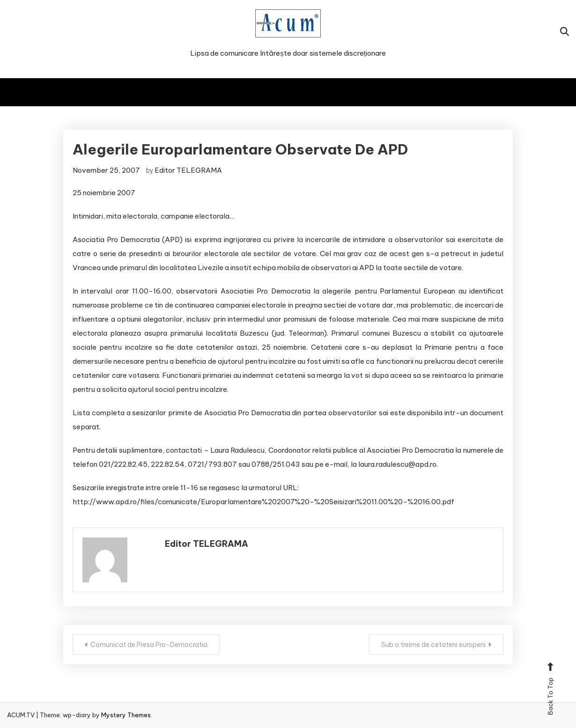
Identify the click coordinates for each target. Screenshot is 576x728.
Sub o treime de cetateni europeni (433, 645)
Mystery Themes (126, 715)
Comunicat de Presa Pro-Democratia (149, 645)
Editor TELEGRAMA (188, 170)
